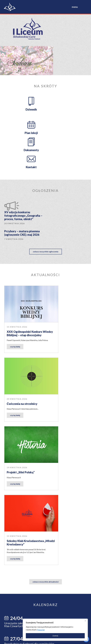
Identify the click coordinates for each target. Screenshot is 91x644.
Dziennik (24, 75)
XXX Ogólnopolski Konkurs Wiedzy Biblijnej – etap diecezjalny (24, 239)
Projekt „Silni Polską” (21, 304)
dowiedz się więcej (51, 499)
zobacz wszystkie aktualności (46, 351)
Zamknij (60, 634)
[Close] (84, 619)
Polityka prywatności (20, 640)
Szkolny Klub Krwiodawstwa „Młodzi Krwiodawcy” (65, 308)
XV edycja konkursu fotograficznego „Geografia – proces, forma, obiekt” (39, 143)
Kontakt (67, 98)
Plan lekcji (67, 75)
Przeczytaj (65, 628)
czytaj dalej (15, 257)
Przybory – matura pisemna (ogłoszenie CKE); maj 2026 (71, 141)
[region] (60, 628)
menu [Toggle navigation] (75, 7)
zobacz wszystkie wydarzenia (46, 436)
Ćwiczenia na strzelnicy (65, 236)
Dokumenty (24, 98)
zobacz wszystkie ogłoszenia (46, 165)
